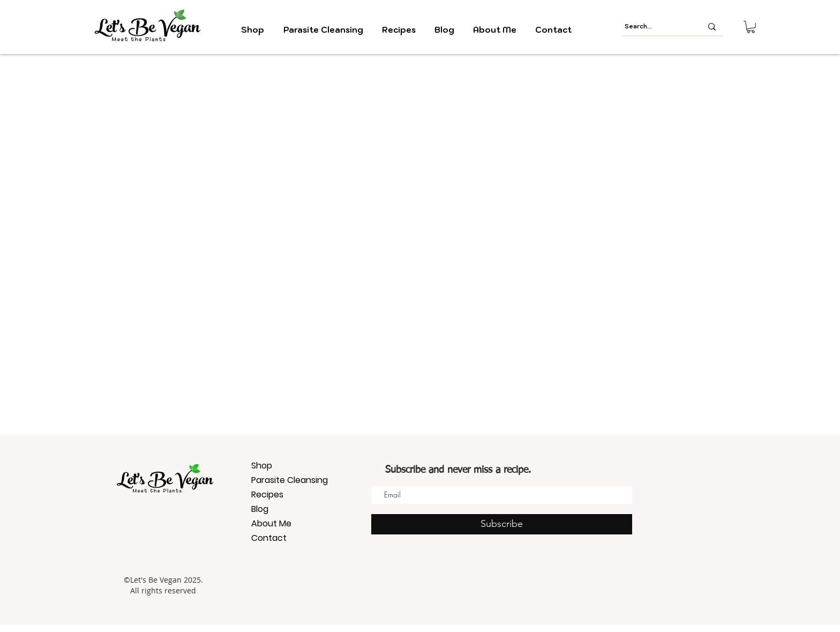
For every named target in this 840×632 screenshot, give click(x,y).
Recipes (267, 495)
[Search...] (655, 27)
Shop (262, 466)
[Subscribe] (502, 524)
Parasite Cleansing (289, 480)
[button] (751, 27)
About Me (271, 523)
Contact (269, 538)
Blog (260, 509)
